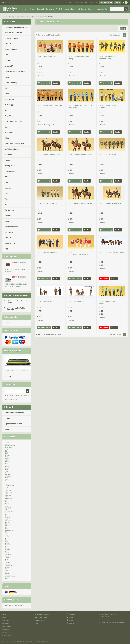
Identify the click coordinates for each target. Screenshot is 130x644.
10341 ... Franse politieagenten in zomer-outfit (80, 107)
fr (6, 3)
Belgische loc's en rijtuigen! (15, 71)
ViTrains (7, 569)
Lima (6, 516)
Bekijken (56, 83)
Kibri (6, 127)
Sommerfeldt (8, 554)
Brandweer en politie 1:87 (45, 17)
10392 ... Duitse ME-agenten (109, 154)
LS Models (8, 155)
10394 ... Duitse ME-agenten (47, 203)
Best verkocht (6, 623)
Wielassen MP (9, 575)
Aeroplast (7, 449)
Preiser (23, 17)
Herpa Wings (9, 116)
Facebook (71, 614)
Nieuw (33, 9)
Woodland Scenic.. (10, 577)
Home (26, 9)
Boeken (7, 463)
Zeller (6, 578)
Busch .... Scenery (11, 83)
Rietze (6, 546)
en (12, 3)
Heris (6, 487)
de (9, 3)
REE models (8, 545)
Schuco (7, 553)
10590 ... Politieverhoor (45, 301)
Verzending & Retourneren (14, 413)
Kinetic (7, 506)
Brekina (7, 466)
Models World (10, 171)
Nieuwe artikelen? (13, 351)
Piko (6, 182)
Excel (6, 478)
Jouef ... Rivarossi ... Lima (14, 121)
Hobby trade (8, 492)
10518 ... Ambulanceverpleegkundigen (78, 253)
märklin (7, 522)
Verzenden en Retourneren (74, 3)
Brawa (7, 77)
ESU (6, 88)
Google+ (70, 620)
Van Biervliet (9, 210)
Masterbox (8, 524)
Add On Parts (9, 447)
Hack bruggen (10, 105)
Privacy (7, 418)
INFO (6, 249)
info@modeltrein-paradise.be (115, 622)
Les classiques (9, 511)
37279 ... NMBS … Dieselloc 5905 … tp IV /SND (17, 372)
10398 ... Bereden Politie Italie (110, 203)
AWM (6, 457)
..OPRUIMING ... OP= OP (13, 33)
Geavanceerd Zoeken (91, 3)
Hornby (7, 494)
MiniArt (7, 527)
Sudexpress (8, 556)
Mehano (7, 526)
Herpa (6, 489)
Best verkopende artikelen (16, 295)
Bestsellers (50, 9)
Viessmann (9, 216)
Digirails (7, 471)
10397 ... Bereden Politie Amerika (80, 203)
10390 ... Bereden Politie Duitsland (80, 154)
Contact (7, 429)
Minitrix (7, 529)
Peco (6, 538)
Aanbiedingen (70, 9)
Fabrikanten (82, 9)
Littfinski (7, 518)
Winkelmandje (11, 317)
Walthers (7, 574)
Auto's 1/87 (9, 66)
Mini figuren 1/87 (14, 17)
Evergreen (8, 474)
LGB (6, 513)
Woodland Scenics (11, 227)
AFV (6, 450)
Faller (7, 94)
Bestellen (105, 279)
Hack (6, 482)
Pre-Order (60, 9)
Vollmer (7, 221)
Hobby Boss (8, 490)
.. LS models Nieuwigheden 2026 (17, 27)
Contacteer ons (102, 9)
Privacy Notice (29, 641)
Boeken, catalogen (11, 49)
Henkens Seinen (9, 486)
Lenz (6, 510)
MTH (6, 532)
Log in (117, 3)
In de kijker (6, 620)
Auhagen (8, 60)
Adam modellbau (10, 446)
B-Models (8, 44)
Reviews (91, 9)
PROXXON (8, 543)
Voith (6, 570)
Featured (40, 9)
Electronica (9, 232)
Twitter (70, 617)
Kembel (7, 503)
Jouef (6, 502)
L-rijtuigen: (9, 132)
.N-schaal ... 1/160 (11, 38)
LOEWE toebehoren (12, 149)
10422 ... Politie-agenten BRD (48, 252)
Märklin (7, 160)
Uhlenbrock (8, 564)
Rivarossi (8, 188)
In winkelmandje (45, 83)
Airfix (6, 452)
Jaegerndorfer (9, 498)
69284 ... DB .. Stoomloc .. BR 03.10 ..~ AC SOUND (17, 271)
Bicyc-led (7, 462)
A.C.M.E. (7, 442)
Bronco (7, 468)
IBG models (8, 495)
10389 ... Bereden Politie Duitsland (16, 309)
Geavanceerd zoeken (11, 400)
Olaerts (7, 537)
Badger (7, 460)
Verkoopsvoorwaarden (42, 641)
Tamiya (7, 558)
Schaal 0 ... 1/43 (10, 243)
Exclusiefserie (31, 17)
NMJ (6, 534)
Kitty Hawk (8, 508)
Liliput (7, 138)
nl (3, 3)
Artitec (7, 55)
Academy (7, 444)
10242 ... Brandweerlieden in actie (49, 105)
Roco (6, 193)
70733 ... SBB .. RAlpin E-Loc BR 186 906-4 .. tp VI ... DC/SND (16, 285)
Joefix (6, 500)
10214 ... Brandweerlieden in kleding (17, 302)
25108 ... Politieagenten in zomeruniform (108, 302)
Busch (6, 470)
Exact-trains (8, 476)
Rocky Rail (8, 550)
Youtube (70, 623)
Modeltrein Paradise (19, 641)
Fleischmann (9, 99)
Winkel (5, 17)
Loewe (6, 519)
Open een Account (105, 3)
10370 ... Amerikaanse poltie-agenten (109, 107)
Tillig (7, 199)
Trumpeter (8, 562)
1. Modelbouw (10, 238)
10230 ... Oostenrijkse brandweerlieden (107, 58)
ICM (6, 497)
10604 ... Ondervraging (76, 301)
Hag (6, 110)
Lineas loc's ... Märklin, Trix (14, 144)
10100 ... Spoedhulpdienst (46, 57)
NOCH (7, 177)
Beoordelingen (11, 600)
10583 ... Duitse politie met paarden (112, 252)
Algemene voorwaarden (13, 424)
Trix (6, 205)
